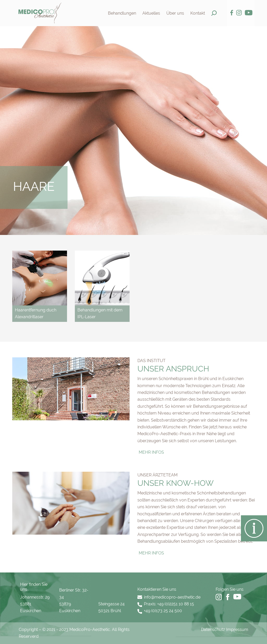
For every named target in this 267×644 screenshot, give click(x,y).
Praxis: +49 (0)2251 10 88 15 (169, 604)
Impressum (237, 630)
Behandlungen (122, 13)
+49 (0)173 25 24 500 (163, 611)
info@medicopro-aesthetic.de (172, 597)
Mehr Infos (151, 452)
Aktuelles (151, 13)
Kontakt (198, 13)
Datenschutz (213, 630)
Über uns (175, 13)
